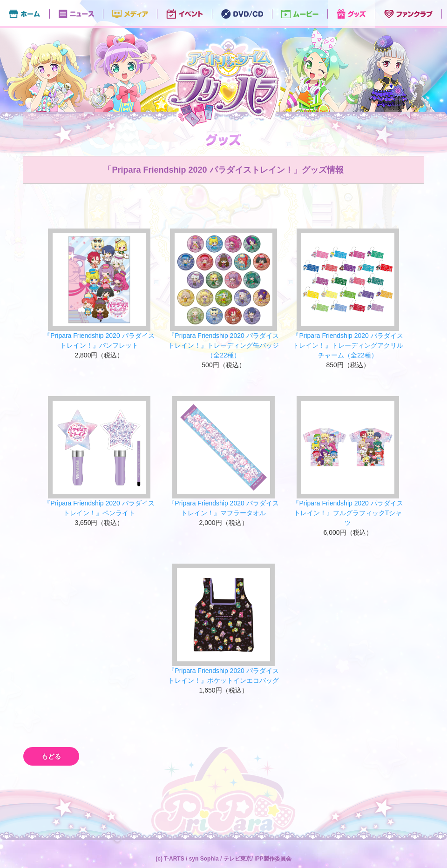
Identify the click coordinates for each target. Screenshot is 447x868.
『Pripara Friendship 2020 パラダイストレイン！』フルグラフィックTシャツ (348, 513)
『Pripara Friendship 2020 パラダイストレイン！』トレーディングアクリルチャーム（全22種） (348, 345)
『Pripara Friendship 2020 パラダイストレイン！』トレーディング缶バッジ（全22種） (223, 345)
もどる (51, 756)
